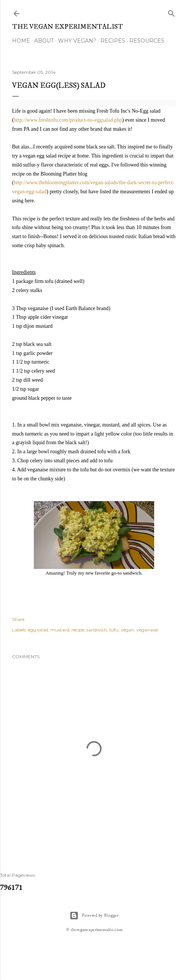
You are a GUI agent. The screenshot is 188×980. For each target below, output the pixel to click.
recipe (78, 630)
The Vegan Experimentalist (67, 27)
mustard (60, 630)
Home (21, 41)
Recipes (113, 41)
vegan (127, 630)
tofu (114, 630)
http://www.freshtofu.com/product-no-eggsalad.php (68, 120)
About (44, 41)
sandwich (97, 630)
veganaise (147, 630)
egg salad (38, 630)
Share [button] (18, 619)
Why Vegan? (77, 41)
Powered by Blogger (94, 916)
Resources (147, 41)
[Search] (171, 12)
